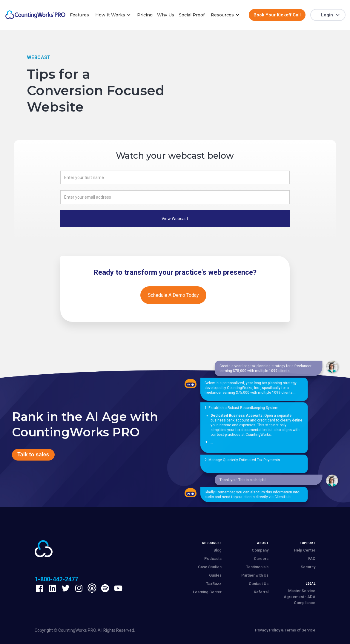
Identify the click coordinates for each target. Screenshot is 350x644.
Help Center (305, 550)
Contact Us (259, 584)
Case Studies (210, 567)
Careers (261, 559)
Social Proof (192, 15)
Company (260, 550)
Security (308, 567)
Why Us (166, 15)
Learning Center (207, 592)
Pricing (145, 15)
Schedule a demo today (173, 295)
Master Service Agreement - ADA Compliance (300, 597)
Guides (215, 575)
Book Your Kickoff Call (277, 15)
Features (79, 15)
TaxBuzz (214, 584)
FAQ (312, 559)
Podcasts (213, 559)
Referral (261, 592)
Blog (218, 550)
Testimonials (257, 567)
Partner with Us (255, 575)
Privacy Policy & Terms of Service (285, 630)
